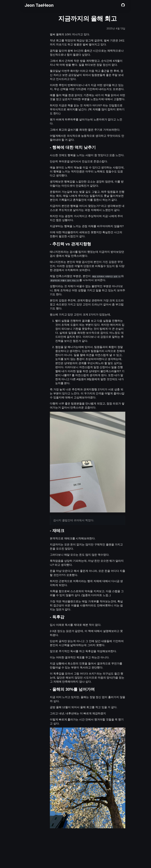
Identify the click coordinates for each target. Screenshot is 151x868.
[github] (123, 6)
